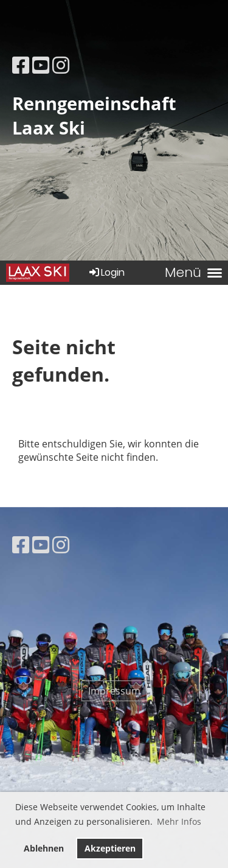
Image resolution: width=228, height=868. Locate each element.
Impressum (114, 691)
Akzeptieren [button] (110, 848)
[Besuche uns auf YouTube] (41, 65)
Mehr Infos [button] (179, 821)
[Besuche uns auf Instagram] (61, 65)
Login (106, 272)
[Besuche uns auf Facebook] (21, 65)
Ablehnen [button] (44, 848)
